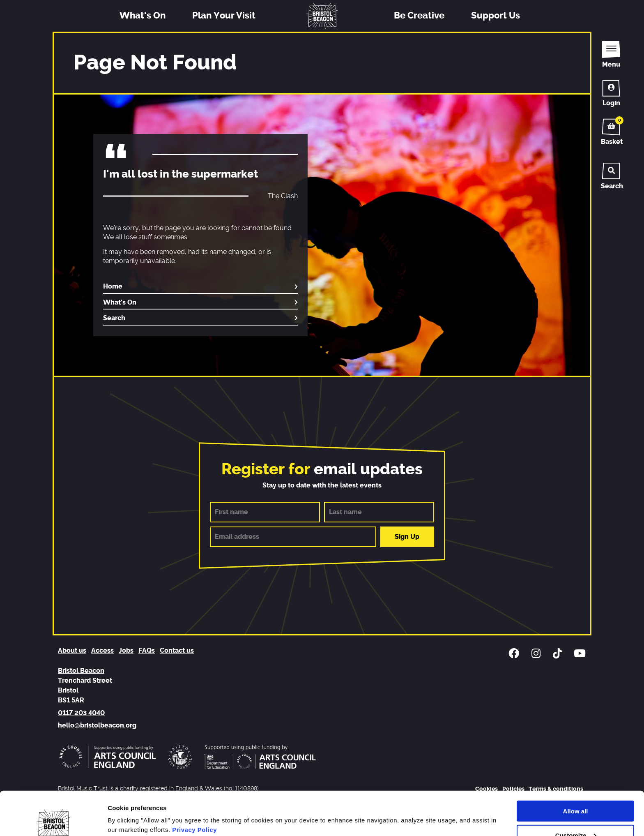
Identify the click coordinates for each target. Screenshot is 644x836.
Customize (576, 791)
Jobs (126, 651)
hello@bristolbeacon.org (97, 725)
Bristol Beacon (81, 671)
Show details (127, 808)
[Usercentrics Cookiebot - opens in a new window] (53, 820)
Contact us (177, 651)
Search (114, 318)
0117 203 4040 (81, 713)
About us (72, 651)
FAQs (147, 651)
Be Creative (419, 16)
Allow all (576, 767)
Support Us (496, 16)
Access (102, 651)
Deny (576, 816)
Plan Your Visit (224, 16)
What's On (143, 16)
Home (113, 286)
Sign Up (407, 537)
